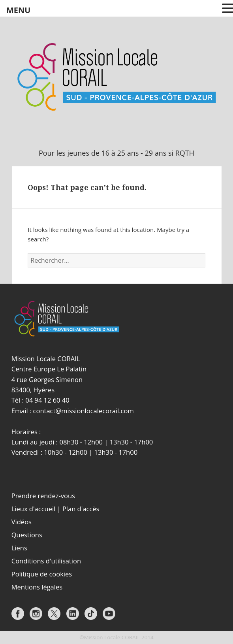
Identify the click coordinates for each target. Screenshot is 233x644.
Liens (19, 548)
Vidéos (22, 522)
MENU (18, 10)
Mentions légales (37, 587)
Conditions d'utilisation (46, 561)
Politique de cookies (42, 574)
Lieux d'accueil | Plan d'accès (55, 509)
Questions (27, 535)
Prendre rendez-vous (43, 496)
